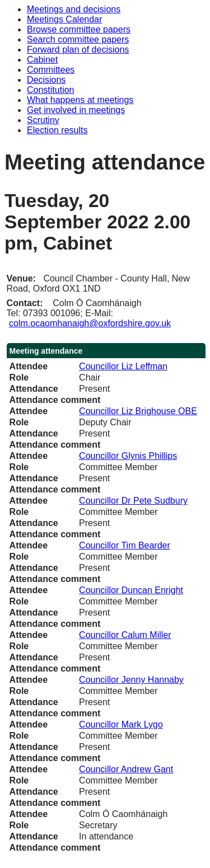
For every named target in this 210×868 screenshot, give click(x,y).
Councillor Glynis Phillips (128, 456)
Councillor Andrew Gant (126, 769)
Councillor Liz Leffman (123, 366)
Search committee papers (78, 39)
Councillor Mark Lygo (121, 724)
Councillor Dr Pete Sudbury (133, 501)
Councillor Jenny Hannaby (131, 680)
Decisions (46, 80)
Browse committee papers (79, 29)
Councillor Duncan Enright (131, 590)
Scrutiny (43, 120)
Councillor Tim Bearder (125, 545)
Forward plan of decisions (78, 50)
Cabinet (42, 60)
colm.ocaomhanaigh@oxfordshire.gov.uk (90, 323)
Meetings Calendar (64, 19)
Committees (51, 70)
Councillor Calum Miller (125, 635)
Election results (57, 130)
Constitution (51, 90)
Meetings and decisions (74, 9)
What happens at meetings (80, 100)
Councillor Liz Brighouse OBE (138, 411)
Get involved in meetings (76, 110)
